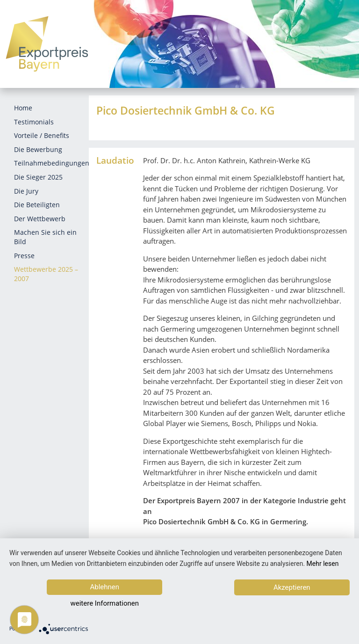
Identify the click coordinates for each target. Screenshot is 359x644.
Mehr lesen (323, 580)
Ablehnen (97, 604)
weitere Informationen (197, 604)
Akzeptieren (300, 604)
